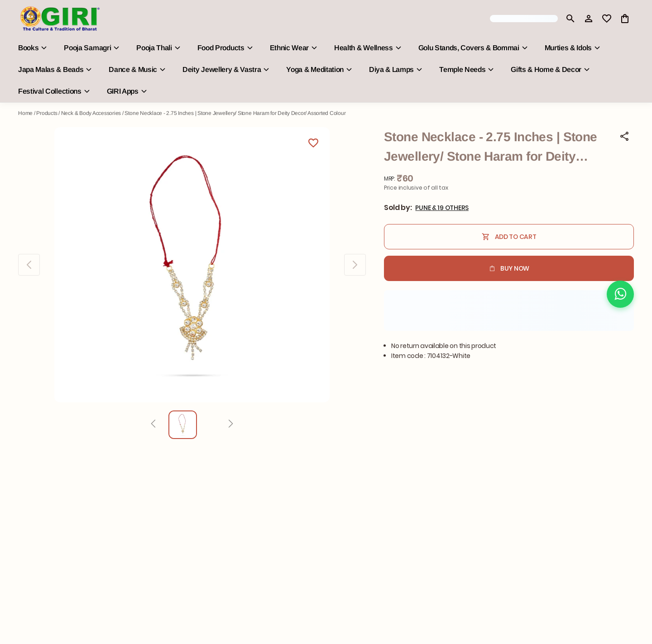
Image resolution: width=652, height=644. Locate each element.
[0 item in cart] (625, 19)
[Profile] (589, 19)
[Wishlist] (313, 144)
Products (47, 113)
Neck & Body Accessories (91, 113)
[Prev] (153, 425)
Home (25, 113)
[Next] (231, 425)
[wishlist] (607, 19)
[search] (570, 19)
